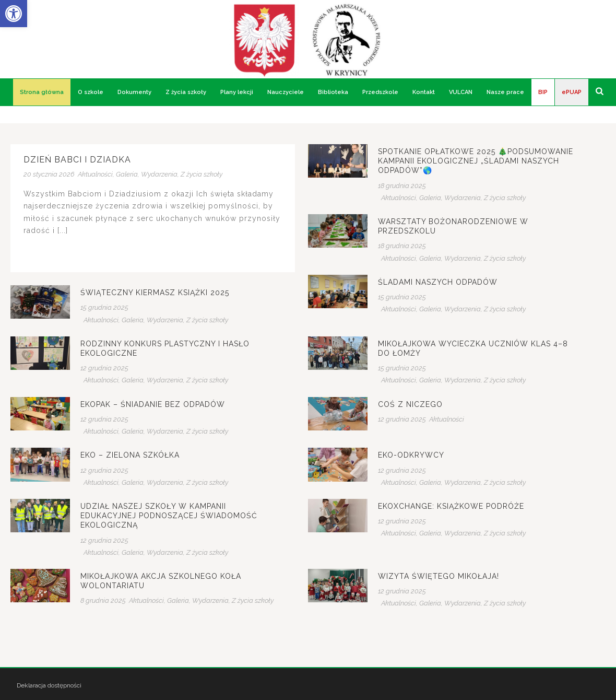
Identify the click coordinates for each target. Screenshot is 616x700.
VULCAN (461, 92)
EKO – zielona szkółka (130, 455)
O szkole (91, 92)
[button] (14, 14)
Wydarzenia (159, 174)
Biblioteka (333, 92)
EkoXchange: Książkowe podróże (451, 506)
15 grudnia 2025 (402, 297)
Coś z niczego (410, 404)
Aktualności (95, 174)
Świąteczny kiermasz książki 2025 (155, 293)
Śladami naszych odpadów (438, 282)
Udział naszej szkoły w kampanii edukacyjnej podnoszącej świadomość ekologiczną (169, 516)
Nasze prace (505, 92)
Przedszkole (380, 92)
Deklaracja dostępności (49, 685)
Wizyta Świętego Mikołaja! (439, 576)
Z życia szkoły (186, 92)
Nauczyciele (286, 92)
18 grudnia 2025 (402, 186)
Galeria (127, 174)
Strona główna (42, 92)
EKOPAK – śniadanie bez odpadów (153, 404)
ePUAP (572, 92)
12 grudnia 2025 (104, 368)
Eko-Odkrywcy (411, 455)
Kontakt (424, 92)
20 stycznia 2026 (49, 174)
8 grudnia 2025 (103, 600)
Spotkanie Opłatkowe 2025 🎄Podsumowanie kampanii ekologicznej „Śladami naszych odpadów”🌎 (476, 161)
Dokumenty (134, 92)
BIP (543, 92)
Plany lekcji (237, 92)
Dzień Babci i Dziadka (77, 160)
